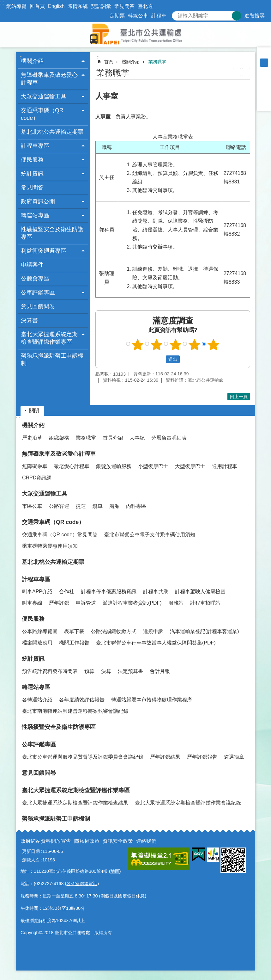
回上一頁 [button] (239, 397)
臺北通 (145, 6)
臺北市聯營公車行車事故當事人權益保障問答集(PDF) (156, 643)
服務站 (176, 603)
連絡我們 (146, 841)
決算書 (29, 320)
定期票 (117, 16)
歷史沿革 (32, 438)
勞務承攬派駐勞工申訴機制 (52, 360)
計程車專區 (36, 579)
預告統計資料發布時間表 (50, 671)
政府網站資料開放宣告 (46, 841)
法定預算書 (130, 671)
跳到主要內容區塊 (3, 3)
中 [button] (264, 63)
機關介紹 (131, 62)
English (56, 6)
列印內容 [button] (237, 72)
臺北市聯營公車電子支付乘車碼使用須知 (150, 535)
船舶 (114, 506)
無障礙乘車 (35, 466)
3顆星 (176, 345)
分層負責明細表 (169, 438)
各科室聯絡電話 (82, 884)
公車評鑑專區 (39, 744)
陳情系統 (78, 6)
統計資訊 (33, 659)
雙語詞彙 (101, 6)
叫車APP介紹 (37, 592)
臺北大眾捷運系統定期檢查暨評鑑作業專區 (76, 790)
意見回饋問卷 (38, 306)
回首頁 (37, 6)
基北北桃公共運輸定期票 (52, 132)
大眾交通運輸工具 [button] (44, 96)
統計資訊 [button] (32, 174)
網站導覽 (16, 6)
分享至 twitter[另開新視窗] (264, 87)
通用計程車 (225, 466)
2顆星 (157, 345)
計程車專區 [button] (35, 146)
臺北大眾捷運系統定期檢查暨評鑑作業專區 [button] (49, 338)
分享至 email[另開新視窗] (264, 104)
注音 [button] (246, 72)
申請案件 (32, 265)
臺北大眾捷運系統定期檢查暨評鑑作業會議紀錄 (188, 803)
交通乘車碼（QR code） (53, 522)
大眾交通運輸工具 (45, 494)
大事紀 (137, 438)
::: (2, 3)
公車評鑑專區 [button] (38, 293)
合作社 (67, 592)
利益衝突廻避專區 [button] (44, 251)
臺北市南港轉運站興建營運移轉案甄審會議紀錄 (75, 711)
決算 (106, 671)
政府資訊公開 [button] (38, 201)
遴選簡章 (234, 757)
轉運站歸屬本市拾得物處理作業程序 (152, 700)
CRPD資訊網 (37, 478)
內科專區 (136, 506)
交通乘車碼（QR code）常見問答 (60, 535)
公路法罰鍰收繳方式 (114, 631)
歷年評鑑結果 (165, 757)
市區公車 (32, 506)
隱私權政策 (87, 841)
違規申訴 (153, 631)
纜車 (98, 506)
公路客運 (59, 506)
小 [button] (264, 54)
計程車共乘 (156, 592)
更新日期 (31, 851)
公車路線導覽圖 (40, 631)
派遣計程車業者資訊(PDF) (132, 603)
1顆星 (138, 345)
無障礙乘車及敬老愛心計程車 (59, 454)
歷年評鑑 (59, 603)
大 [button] (264, 71)
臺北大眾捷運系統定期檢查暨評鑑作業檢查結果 (75, 803)
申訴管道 (86, 603)
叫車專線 (32, 603)
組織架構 (59, 438)
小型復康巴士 (153, 466)
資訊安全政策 (118, 841)
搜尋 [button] (237, 16)
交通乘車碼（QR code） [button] (42, 114)
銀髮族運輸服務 (114, 466)
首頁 (109, 62)
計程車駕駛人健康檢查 (200, 592)
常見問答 (124, 6)
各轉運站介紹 (37, 700)
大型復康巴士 (190, 466)
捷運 (81, 506)
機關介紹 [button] (32, 61)
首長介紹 (113, 438)
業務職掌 (157, 62)
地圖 (115, 871)
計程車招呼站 (205, 603)
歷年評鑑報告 (202, 757)
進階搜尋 (255, 16)
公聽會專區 (35, 279)
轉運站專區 (36, 687)
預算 (89, 671)
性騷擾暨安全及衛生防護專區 (52, 233)
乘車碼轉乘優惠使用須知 (50, 546)
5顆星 (214, 345)
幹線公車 (138, 16)
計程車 (159, 16)
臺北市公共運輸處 (135, 35)
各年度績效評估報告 (82, 700)
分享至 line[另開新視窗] (264, 96)
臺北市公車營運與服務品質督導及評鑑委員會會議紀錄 (83, 757)
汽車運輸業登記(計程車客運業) (205, 631)
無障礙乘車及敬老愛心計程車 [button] (49, 79)
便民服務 (33, 619)
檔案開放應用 (37, 643)
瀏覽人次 (31, 860)
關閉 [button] (34, 411)
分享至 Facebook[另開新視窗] (264, 79)
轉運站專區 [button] (35, 215)
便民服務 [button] (32, 160)
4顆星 (195, 345)
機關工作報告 (74, 643)
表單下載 (74, 631)
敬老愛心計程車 (72, 466)
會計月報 (160, 671)
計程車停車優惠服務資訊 (109, 592)
